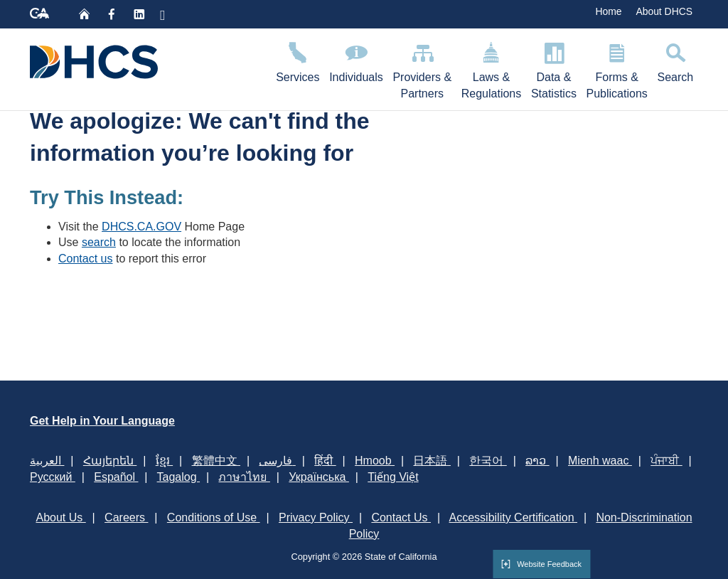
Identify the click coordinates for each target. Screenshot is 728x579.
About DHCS (664, 11)
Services (298, 60)
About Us (60, 517)
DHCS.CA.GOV (141, 227)
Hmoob (375, 461)
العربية (47, 461)
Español (116, 477)
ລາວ (537, 461)
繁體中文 (216, 461)
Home (608, 11)
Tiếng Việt (393, 477)
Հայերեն (110, 461)
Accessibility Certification (514, 517)
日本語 (432, 461)
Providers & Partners (422, 68)
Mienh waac (600, 461)
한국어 (488, 461)
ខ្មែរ (164, 461)
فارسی (277, 461)
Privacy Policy (316, 517)
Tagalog (179, 477)
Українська (319, 477)
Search (675, 60)
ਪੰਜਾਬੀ (666, 461)
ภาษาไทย (244, 477)
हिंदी (325, 461)
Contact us (85, 259)
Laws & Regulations (491, 68)
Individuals (356, 60)
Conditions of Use (214, 517)
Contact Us (401, 517)
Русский (53, 477)
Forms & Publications (617, 68)
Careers (126, 517)
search (99, 242)
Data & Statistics (554, 68)
